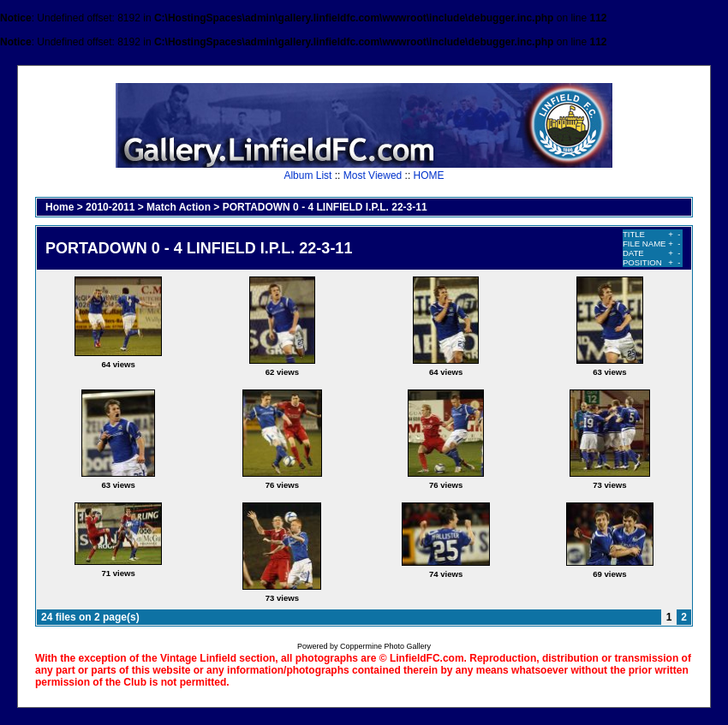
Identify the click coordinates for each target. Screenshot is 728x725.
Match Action (179, 207)
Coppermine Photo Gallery (385, 646)
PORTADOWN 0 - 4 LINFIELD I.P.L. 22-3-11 (325, 207)
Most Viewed (373, 175)
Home (60, 207)
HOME (429, 175)
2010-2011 (110, 207)
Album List (307, 175)
